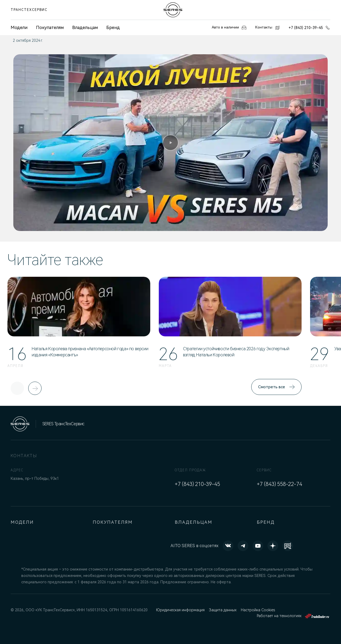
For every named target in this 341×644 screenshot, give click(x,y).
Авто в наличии (223, 28)
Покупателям (50, 28)
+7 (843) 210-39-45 (309, 28)
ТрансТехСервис (29, 10)
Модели (23, 522)
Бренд (113, 28)
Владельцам (85, 28)
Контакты (266, 28)
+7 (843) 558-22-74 (279, 484)
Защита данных (224, 610)
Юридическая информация (181, 610)
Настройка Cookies (260, 610)
